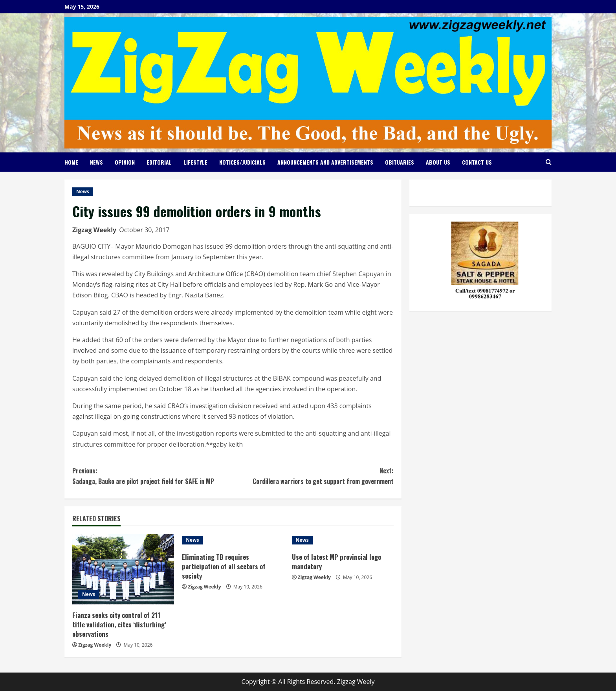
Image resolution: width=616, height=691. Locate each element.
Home (71, 162)
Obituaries (400, 162)
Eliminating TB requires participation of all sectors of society (225, 566)
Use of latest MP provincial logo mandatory (337, 562)
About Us (438, 162)
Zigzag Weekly (94, 230)
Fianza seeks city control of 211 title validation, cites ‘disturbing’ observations (119, 624)
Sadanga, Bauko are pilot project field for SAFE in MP (153, 476)
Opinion (125, 162)
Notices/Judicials (242, 162)
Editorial (159, 162)
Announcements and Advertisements (325, 162)
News (96, 162)
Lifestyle (195, 162)
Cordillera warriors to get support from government (313, 476)
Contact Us (477, 162)
